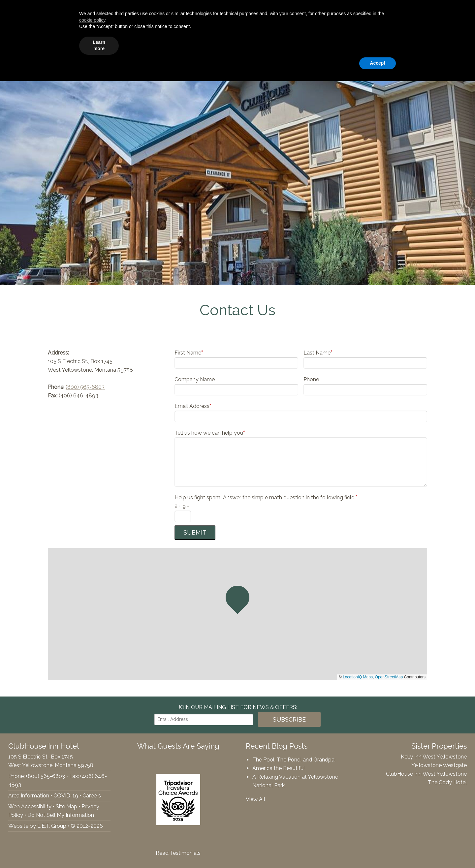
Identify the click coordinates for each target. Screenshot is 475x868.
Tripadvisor (11, 10)
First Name (189, 353)
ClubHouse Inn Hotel (42, 45)
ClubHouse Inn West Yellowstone (426, 774)
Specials (392, 45)
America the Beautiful (279, 768)
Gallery (361, 45)
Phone (311, 379)
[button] (237, 600)
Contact (457, 45)
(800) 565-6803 (85, 387)
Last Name (318, 353)
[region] (237, 614)
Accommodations (181, 45)
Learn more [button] (99, 832)
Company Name (195, 379)
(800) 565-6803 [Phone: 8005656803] (63, 10)
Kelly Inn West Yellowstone (434, 757)
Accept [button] (378, 850)
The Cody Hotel (447, 782)
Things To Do (324, 45)
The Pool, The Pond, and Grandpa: (294, 760)
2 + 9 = (182, 506)
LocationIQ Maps (358, 677)
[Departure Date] (388, 10)
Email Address (193, 406)
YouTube (25, 10)
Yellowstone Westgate (439, 765)
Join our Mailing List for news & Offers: (237, 707)
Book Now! (441, 10)
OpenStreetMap (389, 677)
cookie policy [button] (92, 807)
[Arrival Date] (340, 10)
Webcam (425, 45)
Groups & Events (274, 45)
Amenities (228, 45)
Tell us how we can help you (210, 433)
